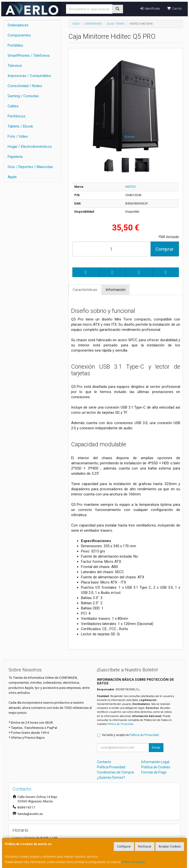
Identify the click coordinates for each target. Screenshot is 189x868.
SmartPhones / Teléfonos (29, 56)
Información (116, 290)
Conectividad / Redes (25, 86)
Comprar (165, 249)
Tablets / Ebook (20, 126)
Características (85, 290)
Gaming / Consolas (23, 96)
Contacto (104, 762)
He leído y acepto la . (131, 735)
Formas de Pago (154, 772)
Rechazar (145, 847)
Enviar (156, 748)
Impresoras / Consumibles (29, 76)
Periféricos (16, 116)
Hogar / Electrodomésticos (30, 147)
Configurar (124, 847)
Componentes (19, 35)
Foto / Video (18, 136)
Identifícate (150, 9)
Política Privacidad (111, 767)
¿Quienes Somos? (111, 777)
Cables (13, 106)
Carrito (174, 9)
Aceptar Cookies (170, 847)
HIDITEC (131, 187)
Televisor (15, 66)
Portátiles (15, 45)
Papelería (15, 157)
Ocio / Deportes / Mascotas (30, 167)
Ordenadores (18, 25)
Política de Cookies (133, 862)
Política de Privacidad (120, 724)
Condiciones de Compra (115, 772)
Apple (12, 177)
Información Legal (155, 762)
